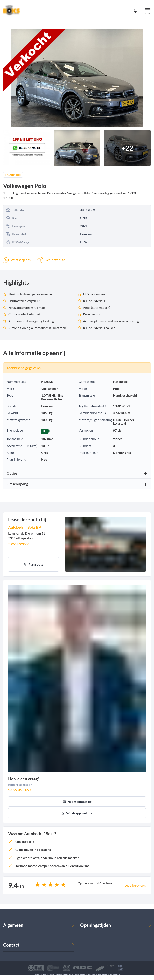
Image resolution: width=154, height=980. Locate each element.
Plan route (33, 564)
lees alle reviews (135, 885)
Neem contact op (77, 801)
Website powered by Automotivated (98, 975)
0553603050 (20, 544)
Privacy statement (61, 975)
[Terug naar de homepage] (12, 11)
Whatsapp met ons (77, 813)
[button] (148, 11)
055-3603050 (19, 790)
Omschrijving (17, 484)
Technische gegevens (24, 368)
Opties (12, 473)
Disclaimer (41, 975)
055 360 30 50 (135, 11)
